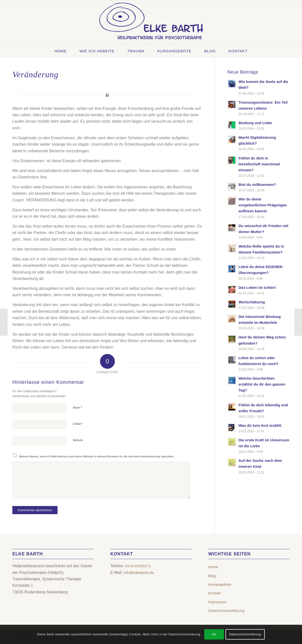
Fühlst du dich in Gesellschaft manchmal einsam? (259, 164)
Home (213, 567)
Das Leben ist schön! (257, 287)
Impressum (218, 602)
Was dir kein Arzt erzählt (260, 425)
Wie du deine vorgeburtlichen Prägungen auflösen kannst (263, 205)
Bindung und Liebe (255, 123)
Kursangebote (220, 584)
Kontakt (215, 593)
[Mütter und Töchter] (4, 322)
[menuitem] (61, 51)
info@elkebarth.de (139, 573)
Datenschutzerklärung (226, 611)
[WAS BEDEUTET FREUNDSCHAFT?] (298, 322)
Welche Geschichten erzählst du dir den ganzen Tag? (262, 384)
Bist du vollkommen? (257, 185)
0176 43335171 (138, 566)
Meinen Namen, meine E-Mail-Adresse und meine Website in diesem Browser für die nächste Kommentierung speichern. (97, 456)
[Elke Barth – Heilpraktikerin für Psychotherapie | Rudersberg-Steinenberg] (151, 22)
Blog (212, 576)
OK (214, 634)
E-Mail (78, 424)
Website (78, 440)
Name (78, 407)
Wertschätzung (252, 302)
